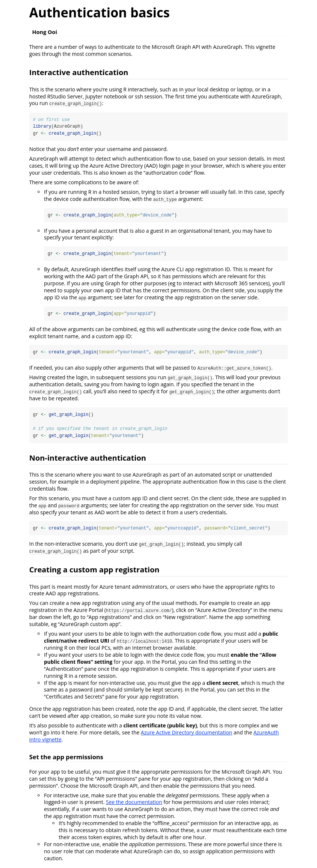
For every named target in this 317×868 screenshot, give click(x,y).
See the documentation (134, 803)
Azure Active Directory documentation (187, 733)
